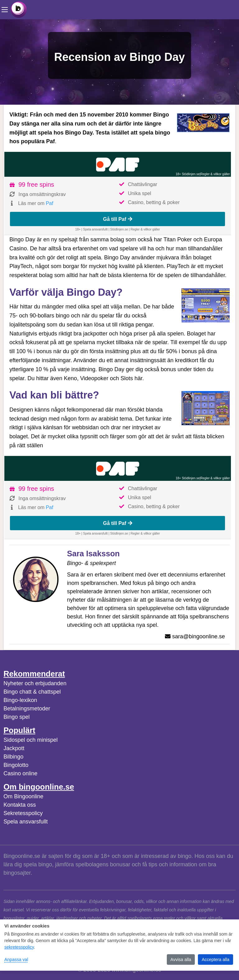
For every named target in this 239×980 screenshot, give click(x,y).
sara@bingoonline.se (198, 636)
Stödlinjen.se (119, 229)
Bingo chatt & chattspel (32, 692)
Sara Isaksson (93, 554)
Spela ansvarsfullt (26, 822)
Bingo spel (16, 717)
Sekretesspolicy (23, 813)
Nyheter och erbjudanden (35, 683)
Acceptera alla (216, 959)
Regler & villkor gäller (215, 174)
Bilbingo (13, 757)
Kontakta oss (20, 805)
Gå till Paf (118, 219)
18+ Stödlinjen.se (187, 174)
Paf (49, 203)
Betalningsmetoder (27, 709)
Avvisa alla (181, 959)
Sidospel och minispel (30, 740)
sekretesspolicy (19, 947)
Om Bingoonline (23, 796)
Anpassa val (16, 959)
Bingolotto (16, 765)
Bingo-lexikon (20, 700)
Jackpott (14, 748)
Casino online (20, 773)
